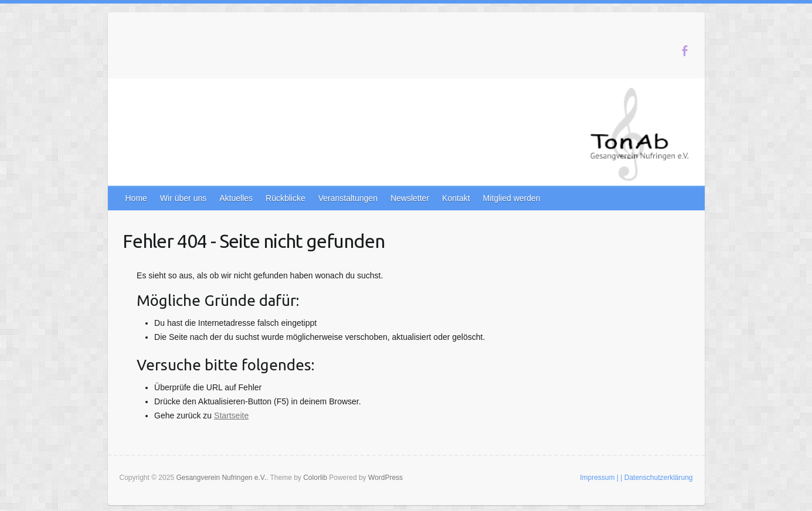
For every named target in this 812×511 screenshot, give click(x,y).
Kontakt (456, 198)
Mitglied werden (512, 198)
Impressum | (599, 478)
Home (136, 198)
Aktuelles (236, 198)
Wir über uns (183, 198)
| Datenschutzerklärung (656, 478)
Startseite (231, 415)
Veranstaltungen (348, 198)
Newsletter (410, 198)
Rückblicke (286, 198)
